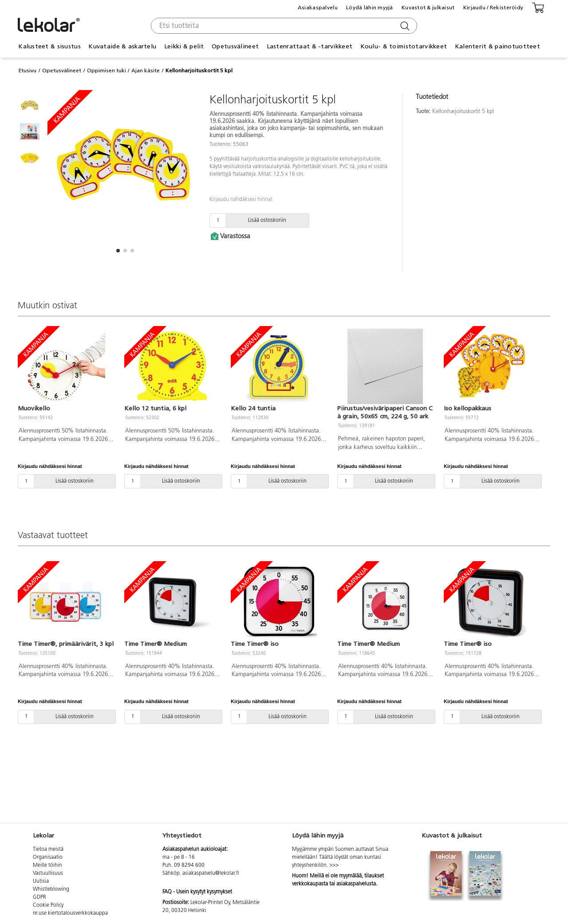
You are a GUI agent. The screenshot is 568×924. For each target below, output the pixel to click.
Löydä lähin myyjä (370, 8)
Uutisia (41, 881)
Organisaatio (48, 857)
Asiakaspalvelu (318, 8)
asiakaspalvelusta (356, 884)
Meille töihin (47, 865)
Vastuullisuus (48, 873)
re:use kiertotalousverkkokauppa (70, 913)
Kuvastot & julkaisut (428, 8)
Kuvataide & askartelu (122, 46)
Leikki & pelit (184, 46)
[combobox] (283, 26)
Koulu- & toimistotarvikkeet (404, 46)
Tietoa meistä (48, 849)
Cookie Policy (48, 905)
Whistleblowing (51, 889)
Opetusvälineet (235, 46)
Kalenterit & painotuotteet (497, 46)
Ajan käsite (146, 71)
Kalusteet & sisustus (49, 46)
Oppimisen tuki (106, 71)
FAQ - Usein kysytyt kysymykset (197, 892)
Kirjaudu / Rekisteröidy (493, 8)
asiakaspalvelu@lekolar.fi (211, 873)
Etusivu (28, 71)
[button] (118, 251)
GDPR (39, 897)
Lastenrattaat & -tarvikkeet (310, 46)
